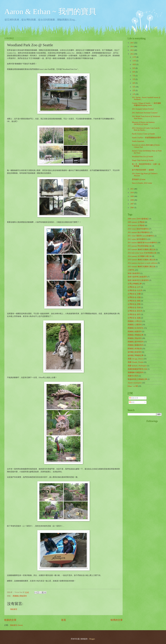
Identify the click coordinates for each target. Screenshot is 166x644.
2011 (132, 189)
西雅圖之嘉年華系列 (136, 342)
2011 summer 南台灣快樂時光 (139, 232)
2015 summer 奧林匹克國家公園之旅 (141, 267)
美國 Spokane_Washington (137, 366)
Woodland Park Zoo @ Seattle (142, 157)
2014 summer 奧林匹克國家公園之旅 (141, 260)
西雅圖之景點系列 (20, 596)
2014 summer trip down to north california (142, 263)
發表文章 (134, 398)
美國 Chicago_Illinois (135, 359)
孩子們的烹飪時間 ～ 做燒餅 (143, 170)
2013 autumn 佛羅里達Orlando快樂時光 (142, 243)
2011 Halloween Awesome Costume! (145, 113)
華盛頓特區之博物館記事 (137, 379)
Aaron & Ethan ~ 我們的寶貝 (50, 12)
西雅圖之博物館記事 (136, 335)
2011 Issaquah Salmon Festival (143, 109)
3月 (134, 87)
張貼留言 (14, 609)
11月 (134, 61)
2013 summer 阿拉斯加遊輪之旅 (140, 246)
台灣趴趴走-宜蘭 (134, 294)
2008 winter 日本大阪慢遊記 (138, 219)
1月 (134, 94)
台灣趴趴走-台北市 (135, 290)
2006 (132, 208)
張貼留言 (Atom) (16, 625)
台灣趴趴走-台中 (134, 287)
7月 (134, 76)
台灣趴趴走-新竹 (134, 314)
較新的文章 (10, 620)
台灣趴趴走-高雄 (134, 308)
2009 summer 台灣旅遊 (136, 222)
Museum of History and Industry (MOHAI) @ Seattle (143, 123)
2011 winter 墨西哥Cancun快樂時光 (141, 236)
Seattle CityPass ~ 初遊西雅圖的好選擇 (146, 138)
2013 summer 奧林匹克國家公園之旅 (141, 250)
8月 (134, 72)
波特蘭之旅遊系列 (135, 352)
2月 (134, 91)
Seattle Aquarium (138, 141)
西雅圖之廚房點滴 (135, 349)
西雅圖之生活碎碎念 (136, 328)
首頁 (64, 620)
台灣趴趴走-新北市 (135, 311)
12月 (134, 57)
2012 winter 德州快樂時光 (137, 239)
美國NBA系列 (133, 376)
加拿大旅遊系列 (134, 273)
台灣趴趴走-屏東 (134, 304)
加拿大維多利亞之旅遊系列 (138, 280)
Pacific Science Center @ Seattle (143, 134)
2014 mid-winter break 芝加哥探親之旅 (142, 253)
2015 (132, 43)
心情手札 (131, 270)
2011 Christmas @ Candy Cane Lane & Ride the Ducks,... (146, 129)
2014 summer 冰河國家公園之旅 (140, 256)
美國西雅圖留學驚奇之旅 (137, 369)
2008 (132, 200)
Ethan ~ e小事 (133, 386)
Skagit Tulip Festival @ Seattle (143, 160)
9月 (134, 68)
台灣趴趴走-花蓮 (134, 297)
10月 (134, 65)
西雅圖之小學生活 (135, 321)
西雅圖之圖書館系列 (136, 345)
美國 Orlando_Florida (135, 362)
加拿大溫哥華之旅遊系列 (137, 277)
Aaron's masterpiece (135, 383)
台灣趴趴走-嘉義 (134, 318)
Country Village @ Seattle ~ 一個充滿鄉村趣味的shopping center (146, 104)
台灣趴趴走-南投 (134, 301)
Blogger (92, 639)
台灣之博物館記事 (135, 284)
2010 (132, 193)
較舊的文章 (117, 620)
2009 (132, 196)
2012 (132, 54)
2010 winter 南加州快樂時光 (138, 229)
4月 (134, 83)
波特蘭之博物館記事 (136, 355)
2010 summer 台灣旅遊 (136, 226)
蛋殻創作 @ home (139, 179)
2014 (132, 47)
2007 (132, 204)
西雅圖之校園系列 (135, 332)
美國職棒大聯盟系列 (136, 372)
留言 (132, 402)
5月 (134, 79)
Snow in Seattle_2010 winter (142, 183)
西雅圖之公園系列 (135, 325)
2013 (132, 50)
